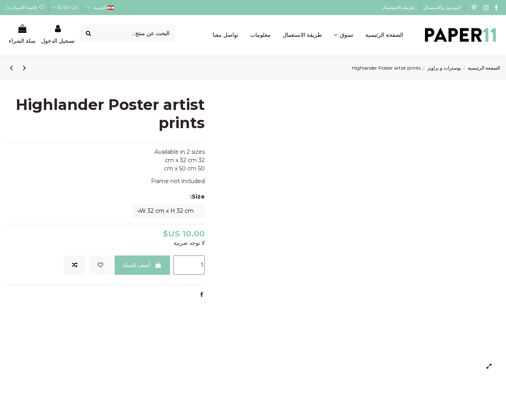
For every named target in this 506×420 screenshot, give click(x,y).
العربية (100, 7)
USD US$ (65, 7)
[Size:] (169, 211)
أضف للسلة (142, 265)
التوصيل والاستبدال (442, 7)
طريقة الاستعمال (398, 7)
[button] (344, 35)
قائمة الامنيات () (25, 7)
